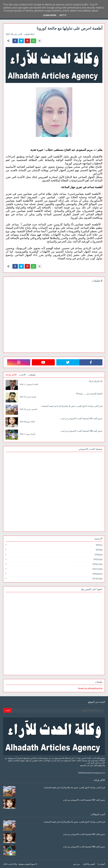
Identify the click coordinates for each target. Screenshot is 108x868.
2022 (97, 564)
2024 (99, 555)
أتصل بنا (101, 864)
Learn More (50, 15)
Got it (63, 15)
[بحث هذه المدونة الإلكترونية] (58, 710)
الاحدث (22, 375)
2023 (98, 559)
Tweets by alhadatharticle (90, 688)
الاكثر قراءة (11, 375)
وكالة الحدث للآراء (10, 864)
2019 (97, 579)
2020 (97, 574)
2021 (97, 569)
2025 (99, 550)
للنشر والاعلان (89, 864)
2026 (99, 545)
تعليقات (32, 375)
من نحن (76, 864)
